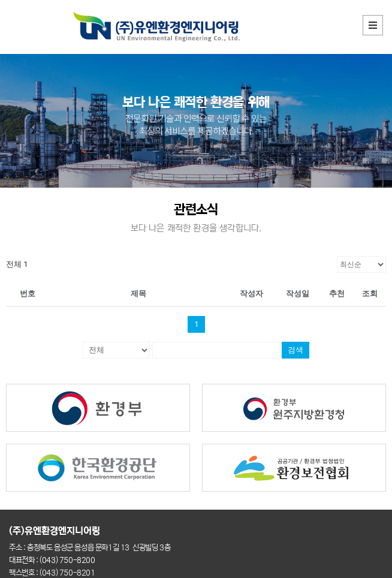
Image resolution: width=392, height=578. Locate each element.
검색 (295, 350)
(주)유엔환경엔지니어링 (56, 531)
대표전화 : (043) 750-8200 (52, 560)
